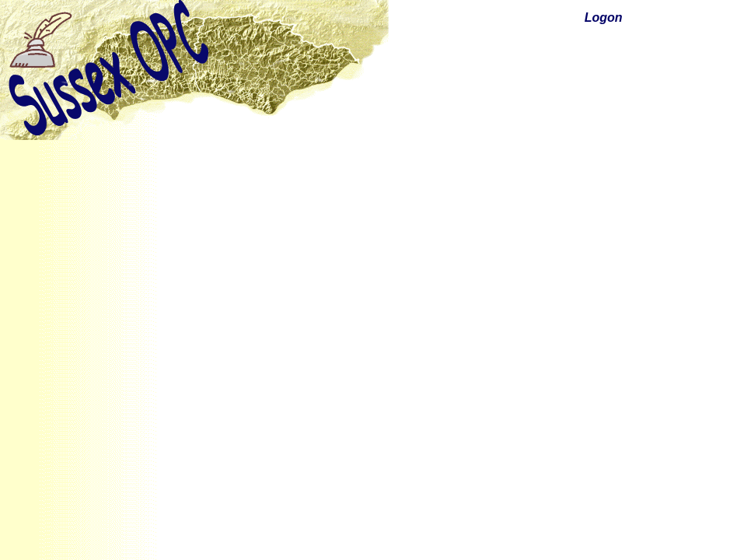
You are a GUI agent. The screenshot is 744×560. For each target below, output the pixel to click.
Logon (604, 17)
